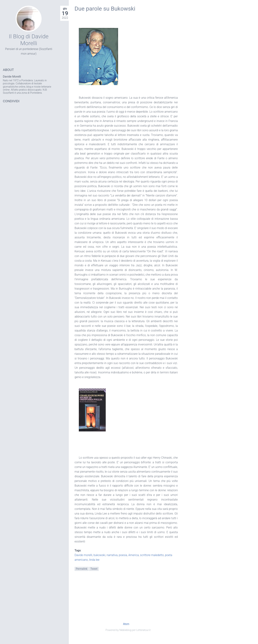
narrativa (112, 555)
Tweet (94, 569)
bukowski (99, 555)
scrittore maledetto (152, 555)
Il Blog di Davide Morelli (29, 40)
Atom (126, 624)
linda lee (94, 560)
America (133, 555)
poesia (123, 555)
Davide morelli (83, 555)
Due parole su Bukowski (105, 9)
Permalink (82, 569)
